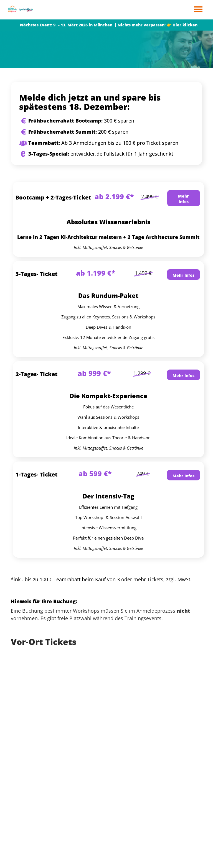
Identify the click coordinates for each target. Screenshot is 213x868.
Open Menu (198, 10)
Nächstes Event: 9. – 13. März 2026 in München (66, 25)
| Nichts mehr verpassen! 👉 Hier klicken (155, 25)
